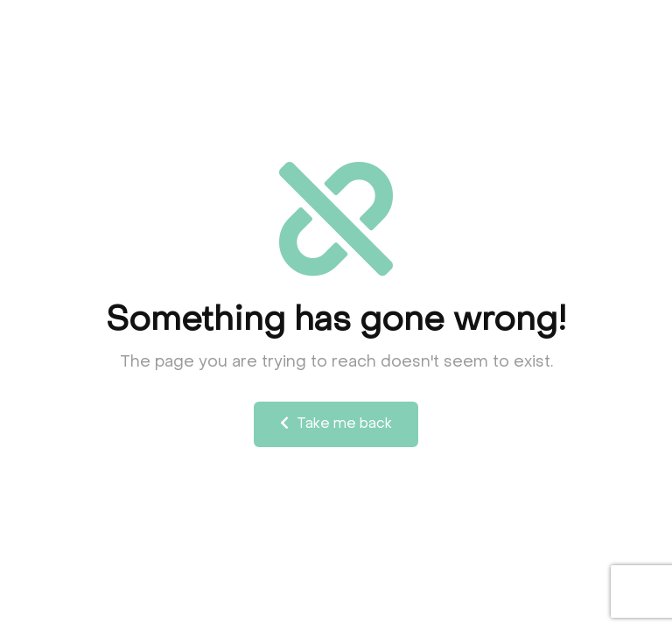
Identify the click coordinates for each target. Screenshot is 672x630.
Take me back (336, 423)
